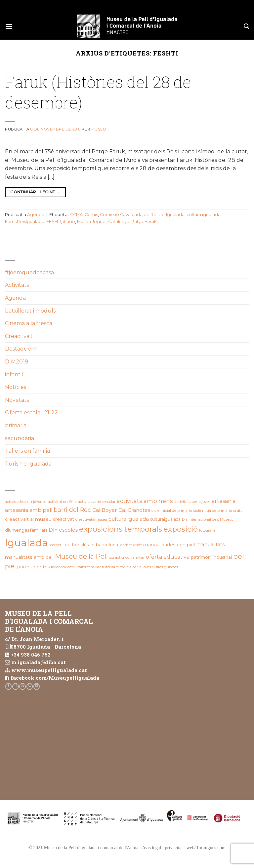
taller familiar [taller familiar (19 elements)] (89, 567)
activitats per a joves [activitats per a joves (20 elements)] (192, 502)
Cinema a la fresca (29, 323)
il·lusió (69, 222)
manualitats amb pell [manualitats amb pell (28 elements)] (29, 557)
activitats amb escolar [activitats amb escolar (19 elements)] (97, 502)
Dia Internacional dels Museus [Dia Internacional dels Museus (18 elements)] (208, 520)
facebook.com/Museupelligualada (55, 678)
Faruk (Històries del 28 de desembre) (98, 92)
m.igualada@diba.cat (39, 662)
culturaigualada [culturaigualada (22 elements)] (165, 519)
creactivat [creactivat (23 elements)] (63, 519)
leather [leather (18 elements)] (55, 545)
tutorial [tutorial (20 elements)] (108, 567)
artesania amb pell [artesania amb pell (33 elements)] (29, 510)
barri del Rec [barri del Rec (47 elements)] (72, 510)
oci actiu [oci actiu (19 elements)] (117, 557)
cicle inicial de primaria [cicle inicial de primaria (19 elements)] (172, 510)
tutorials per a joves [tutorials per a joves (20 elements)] (134, 567)
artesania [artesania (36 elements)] (224, 501)
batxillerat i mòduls (30, 311)
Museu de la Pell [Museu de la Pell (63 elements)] (81, 556)
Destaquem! (21, 349)
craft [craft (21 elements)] (238, 510)
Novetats (17, 400)
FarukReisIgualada (25, 222)
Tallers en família (27, 451)
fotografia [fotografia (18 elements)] (207, 530)
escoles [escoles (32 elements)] (68, 530)
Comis (91, 215)
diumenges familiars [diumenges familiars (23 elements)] (26, 530)
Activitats (17, 285)
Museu (99, 129)
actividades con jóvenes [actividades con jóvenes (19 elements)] (26, 502)
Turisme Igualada (28, 464)
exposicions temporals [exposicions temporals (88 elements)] (121, 529)
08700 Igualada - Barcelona (46, 647)
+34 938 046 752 (31, 655)
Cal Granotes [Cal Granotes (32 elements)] (134, 510)
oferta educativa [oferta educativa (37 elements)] (168, 557)
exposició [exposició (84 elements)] (181, 529)
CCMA (76, 215)
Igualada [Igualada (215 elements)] (26, 543)
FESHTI (54, 222)
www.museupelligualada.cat (49, 670)
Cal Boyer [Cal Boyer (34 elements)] (105, 510)
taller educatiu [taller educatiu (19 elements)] (64, 567)
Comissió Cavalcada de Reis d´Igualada (142, 215)
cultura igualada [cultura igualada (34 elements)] (129, 519)
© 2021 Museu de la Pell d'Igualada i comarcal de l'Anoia (84, 848)
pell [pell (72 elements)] (240, 556)
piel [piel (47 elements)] (10, 566)
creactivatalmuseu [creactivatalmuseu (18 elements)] (91, 520)
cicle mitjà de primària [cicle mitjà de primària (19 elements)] (212, 510)
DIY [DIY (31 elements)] (53, 530)
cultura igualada (204, 215)
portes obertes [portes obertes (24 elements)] (33, 567)
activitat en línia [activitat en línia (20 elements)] (62, 502)
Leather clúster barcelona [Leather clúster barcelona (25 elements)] (90, 545)
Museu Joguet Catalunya (103, 222)
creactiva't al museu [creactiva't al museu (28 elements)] (28, 519)
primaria (16, 425)
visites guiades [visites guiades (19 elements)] (165, 567)
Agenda (36, 215)
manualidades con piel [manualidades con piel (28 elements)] (169, 545)
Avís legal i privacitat (163, 848)
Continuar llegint (35, 192)
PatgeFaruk (144, 222)
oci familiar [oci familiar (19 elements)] (135, 557)
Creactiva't (19, 336)
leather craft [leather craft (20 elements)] (131, 545)
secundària (20, 438)
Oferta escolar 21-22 (31, 413)
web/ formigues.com (206, 848)
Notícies (16, 387)
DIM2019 (17, 362)
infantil (14, 375)
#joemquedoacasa (29, 272)
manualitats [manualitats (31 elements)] (210, 545)
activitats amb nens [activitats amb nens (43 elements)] (145, 501)
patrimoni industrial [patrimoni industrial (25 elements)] (211, 557)
